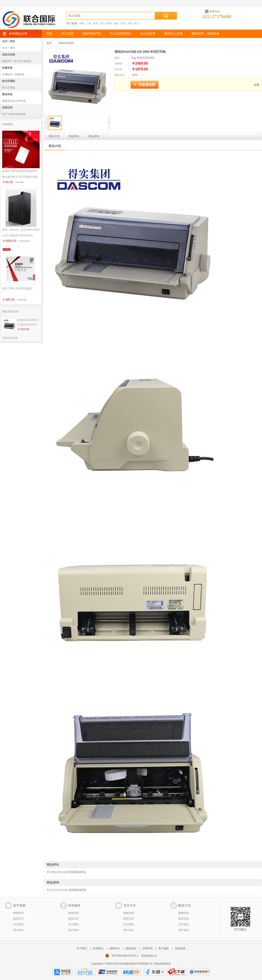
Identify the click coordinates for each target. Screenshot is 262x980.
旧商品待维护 (66, 43)
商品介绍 (54, 136)
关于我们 (82, 948)
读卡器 (18, 61)
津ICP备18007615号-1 (125, 956)
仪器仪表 (7, 107)
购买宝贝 (18, 919)
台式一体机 (9, 41)
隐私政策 (131, 948)
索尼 (95, 23)
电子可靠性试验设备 (14, 114)
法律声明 (147, 948)
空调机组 (7, 74)
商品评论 (74, 136)
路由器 (27, 61)
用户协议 (18, 930)
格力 (137, 23)
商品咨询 (94, 136)
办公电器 (67, 34)
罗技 (123, 23)
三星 (89, 23)
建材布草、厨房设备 (205, 34)
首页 (49, 34)
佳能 (116, 23)
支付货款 (18, 924)
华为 (102, 23)
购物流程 (18, 913)
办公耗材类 (148, 34)
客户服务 (164, 948)
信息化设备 (9, 55)
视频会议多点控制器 (14, 101)
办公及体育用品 (120, 34)
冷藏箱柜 (19, 74)
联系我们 (98, 948)
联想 (109, 23)
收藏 (256, 85)
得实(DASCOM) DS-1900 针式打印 (28, 322)
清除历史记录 (10, 338)
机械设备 (7, 68)
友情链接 (180, 948)
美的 (130, 23)
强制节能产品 (92, 34)
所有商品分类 (18, 34)
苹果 (82, 23)
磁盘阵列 (7, 61)
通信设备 (7, 94)
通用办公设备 (173, 34)
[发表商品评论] (77, 872)
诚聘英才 (115, 948)
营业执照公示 (149, 956)
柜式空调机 (9, 81)
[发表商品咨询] (77, 890)
